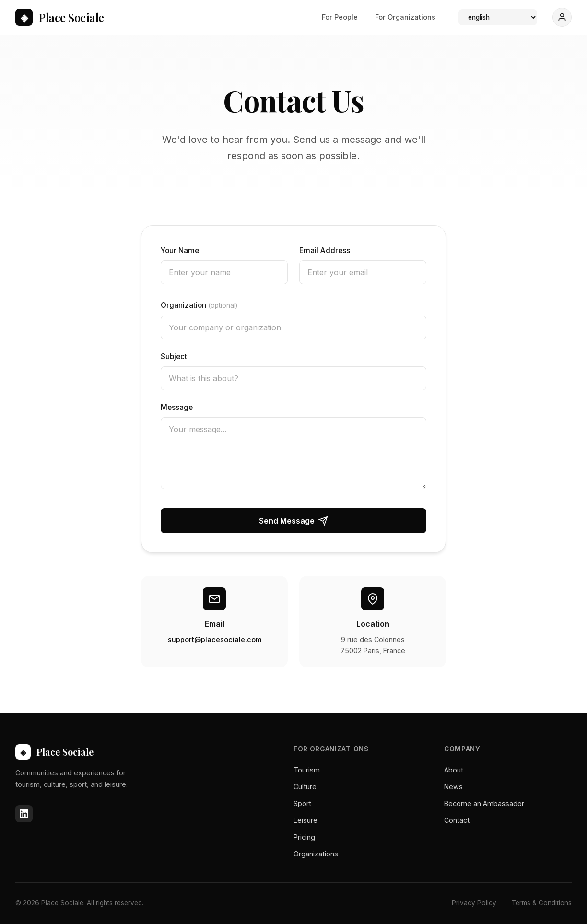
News (453, 787)
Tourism (307, 770)
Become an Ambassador (484, 803)
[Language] (498, 17)
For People (340, 17)
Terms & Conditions (542, 903)
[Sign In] (562, 17)
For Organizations (405, 17)
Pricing (304, 837)
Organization (199, 305)
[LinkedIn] (24, 814)
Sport (302, 803)
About (454, 770)
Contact (457, 820)
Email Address (325, 251)
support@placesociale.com (215, 639)
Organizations (316, 854)
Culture (305, 787)
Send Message (293, 521)
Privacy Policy (474, 903)
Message (177, 407)
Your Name (180, 251)
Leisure (305, 820)
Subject (174, 357)
